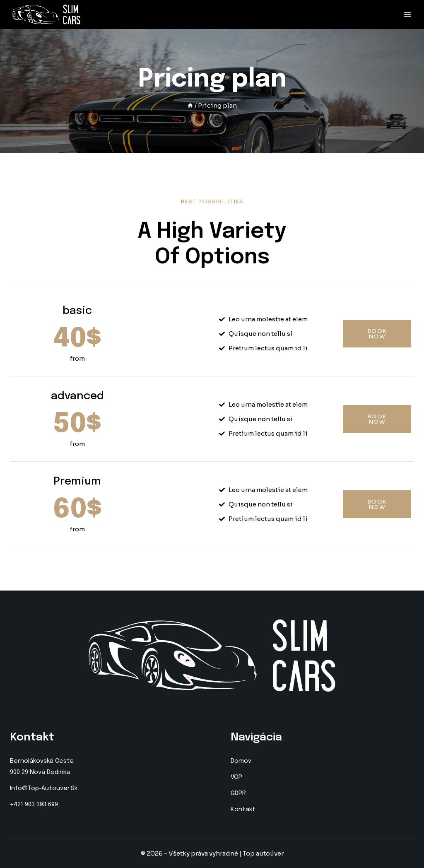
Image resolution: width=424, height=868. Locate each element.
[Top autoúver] (46, 14)
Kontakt (243, 810)
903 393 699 (41, 805)
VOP (236, 777)
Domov (241, 761)
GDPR (238, 793)
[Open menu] (407, 14)
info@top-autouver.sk (44, 788)
